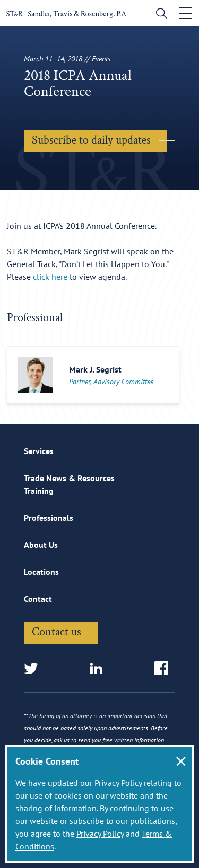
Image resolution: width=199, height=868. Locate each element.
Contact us (57, 632)
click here (50, 277)
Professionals (49, 518)
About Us (41, 545)
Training (39, 491)
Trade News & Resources (69, 478)
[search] (159, 15)
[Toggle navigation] (186, 13)
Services (39, 451)
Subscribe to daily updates (91, 140)
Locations (41, 572)
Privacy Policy (100, 834)
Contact (38, 599)
